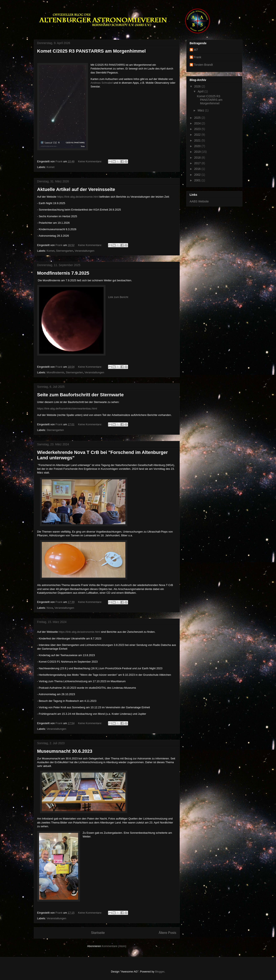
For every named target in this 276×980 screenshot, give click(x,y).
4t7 (196, 50)
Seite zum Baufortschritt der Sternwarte (80, 395)
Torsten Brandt (203, 65)
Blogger (160, 972)
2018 (198, 158)
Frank (198, 57)
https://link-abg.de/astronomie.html (78, 197)
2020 (198, 146)
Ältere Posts (167, 933)
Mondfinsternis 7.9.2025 (63, 273)
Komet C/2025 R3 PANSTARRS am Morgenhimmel (92, 51)
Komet (51, 167)
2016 (198, 169)
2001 (198, 180)
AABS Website (199, 201)
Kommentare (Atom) (114, 946)
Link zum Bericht (118, 297)
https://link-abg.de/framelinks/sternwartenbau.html (67, 409)
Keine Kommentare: (90, 161)
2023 (198, 129)
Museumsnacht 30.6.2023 (65, 751)
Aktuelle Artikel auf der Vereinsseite (76, 189)
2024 (198, 123)
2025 (198, 118)
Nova (50, 608)
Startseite (98, 933)
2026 (198, 86)
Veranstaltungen (85, 251)
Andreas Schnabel (102, 83)
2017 (198, 163)
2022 (198, 135)
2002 (198, 175)
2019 (198, 152)
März (201, 110)
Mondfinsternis (55, 372)
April (201, 91)
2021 (198, 140)
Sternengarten (65, 251)
